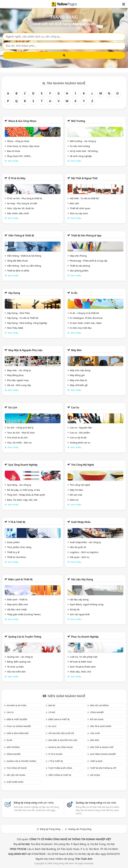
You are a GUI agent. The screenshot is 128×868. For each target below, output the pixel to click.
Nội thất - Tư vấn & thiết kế (84, 198)
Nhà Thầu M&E (15, 328)
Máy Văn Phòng (78, 256)
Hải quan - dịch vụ (79, 557)
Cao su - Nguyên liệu (81, 427)
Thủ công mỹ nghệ (83, 465)
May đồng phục (15, 375)
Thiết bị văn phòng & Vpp (86, 235)
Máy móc (77, 350)
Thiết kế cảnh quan (80, 208)
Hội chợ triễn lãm (16, 672)
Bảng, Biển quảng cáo (19, 662)
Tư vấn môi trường (80, 146)
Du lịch (13, 407)
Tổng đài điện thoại (17, 261)
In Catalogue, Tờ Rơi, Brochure (86, 318)
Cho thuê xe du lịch (17, 437)
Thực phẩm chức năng (19, 547)
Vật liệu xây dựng (82, 579)
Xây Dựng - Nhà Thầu (19, 313)
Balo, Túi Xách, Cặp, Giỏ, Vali (22, 500)
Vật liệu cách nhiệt (17, 609)
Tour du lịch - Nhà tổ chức (21, 433)
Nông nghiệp (14, 754)
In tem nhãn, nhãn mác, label (86, 323)
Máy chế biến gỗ (79, 385)
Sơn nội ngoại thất (80, 614)
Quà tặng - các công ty (19, 485)
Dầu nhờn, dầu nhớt (18, 213)
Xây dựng (14, 293)
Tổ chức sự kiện (15, 667)
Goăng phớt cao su (80, 442)
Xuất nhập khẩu (81, 522)
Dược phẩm (13, 542)
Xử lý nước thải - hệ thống (84, 151)
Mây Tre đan (76, 490)
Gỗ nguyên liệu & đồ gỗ (61, 733)
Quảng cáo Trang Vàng (80, 829)
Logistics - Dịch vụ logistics (84, 552)
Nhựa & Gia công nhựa (22, 121)
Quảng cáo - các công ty (20, 657)
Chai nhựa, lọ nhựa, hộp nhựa (23, 146)
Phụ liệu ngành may (18, 380)
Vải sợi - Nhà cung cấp (19, 385)
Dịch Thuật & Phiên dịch (83, 667)
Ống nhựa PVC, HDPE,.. (20, 156)
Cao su (75, 407)
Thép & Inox (96, 761)
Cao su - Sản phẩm (80, 433)
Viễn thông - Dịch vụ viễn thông (24, 266)
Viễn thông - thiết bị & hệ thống (24, 256)
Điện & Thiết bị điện (17, 719)
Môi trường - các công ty (83, 141)
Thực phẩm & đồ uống (60, 768)
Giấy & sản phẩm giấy (18, 733)
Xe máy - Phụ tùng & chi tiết (22, 203)
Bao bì (52, 705)
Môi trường (78, 121)
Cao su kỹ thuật (78, 437)
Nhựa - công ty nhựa (18, 141)
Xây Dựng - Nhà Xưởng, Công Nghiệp (27, 323)
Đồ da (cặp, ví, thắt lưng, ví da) (23, 490)
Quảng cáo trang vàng (96, 803)
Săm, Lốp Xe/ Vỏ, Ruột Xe (21, 208)
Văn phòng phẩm (79, 271)
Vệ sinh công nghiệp (81, 156)
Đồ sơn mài (76, 495)
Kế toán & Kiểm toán (81, 662)
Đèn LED (74, 203)
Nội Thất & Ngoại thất (84, 178)
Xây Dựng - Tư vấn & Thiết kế (23, 318)
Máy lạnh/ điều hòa (17, 604)
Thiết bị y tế (13, 552)
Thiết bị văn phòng (80, 266)
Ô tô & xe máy (17, 178)
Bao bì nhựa (14, 151)
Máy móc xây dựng (80, 370)
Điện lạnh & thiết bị (20, 579)
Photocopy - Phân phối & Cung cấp (89, 261)
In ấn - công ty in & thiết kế (84, 313)
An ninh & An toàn (16, 705)
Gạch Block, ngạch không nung (87, 604)
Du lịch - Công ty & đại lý (20, 427)
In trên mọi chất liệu (81, 328)
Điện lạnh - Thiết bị (17, 599)
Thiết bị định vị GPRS (18, 271)
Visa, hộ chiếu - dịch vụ (19, 442)
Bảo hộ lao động (99, 705)
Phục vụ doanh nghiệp (85, 637)
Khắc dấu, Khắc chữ (80, 672)
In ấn (74, 293)
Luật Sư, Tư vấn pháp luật (84, 657)
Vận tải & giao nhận (101, 726)
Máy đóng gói (77, 375)
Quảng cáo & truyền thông (25, 637)
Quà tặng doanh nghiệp (23, 465)
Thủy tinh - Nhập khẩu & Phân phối (26, 495)
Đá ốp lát (75, 609)
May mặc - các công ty (19, 370)
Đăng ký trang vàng (34, 803)
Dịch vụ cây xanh (79, 213)
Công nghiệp (97, 712)
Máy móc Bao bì (78, 380)
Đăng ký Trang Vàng (50, 829)
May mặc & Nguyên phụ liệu (25, 350)
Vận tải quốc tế (78, 547)
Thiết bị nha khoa (16, 557)
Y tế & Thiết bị (17, 522)
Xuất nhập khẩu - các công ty (85, 542)
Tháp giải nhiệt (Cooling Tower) (24, 614)
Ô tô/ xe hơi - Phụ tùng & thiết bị (25, 198)
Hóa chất (95, 733)
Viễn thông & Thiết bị (21, 235)
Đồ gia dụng (97, 719)
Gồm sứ (74, 500)
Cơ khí (52, 712)
